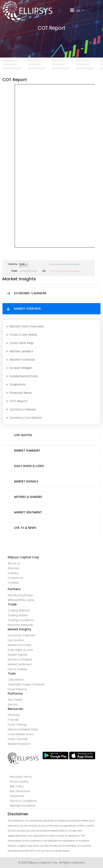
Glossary (14, 715)
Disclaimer (17, 796)
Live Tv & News (17, 669)
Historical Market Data (23, 729)
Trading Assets (18, 615)
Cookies (13, 583)
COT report (19, 401)
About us (14, 563)
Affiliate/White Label (21, 600)
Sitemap (14, 568)
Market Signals (18, 655)
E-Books (13, 720)
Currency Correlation (26, 418)
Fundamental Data (24, 376)
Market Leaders (21, 351)
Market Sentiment (20, 664)
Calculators (16, 680)
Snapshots (17, 384)
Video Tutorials (18, 739)
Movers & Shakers (20, 659)
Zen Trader (15, 700)
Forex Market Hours (21, 734)
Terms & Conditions (23, 801)
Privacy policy (19, 782)
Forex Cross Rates (23, 335)
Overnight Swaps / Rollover (26, 684)
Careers (13, 573)
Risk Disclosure (20, 791)
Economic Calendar (22, 635)
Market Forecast (22, 360)
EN (82, 11)
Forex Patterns (17, 689)
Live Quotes (16, 640)
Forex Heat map (22, 343)
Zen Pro (13, 704)
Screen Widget (21, 368)
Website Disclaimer (23, 806)
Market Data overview (27, 326)
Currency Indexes (23, 409)
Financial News (21, 393)
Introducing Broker (20, 595)
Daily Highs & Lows (20, 650)
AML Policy (17, 786)
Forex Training (17, 725)
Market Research (19, 744)
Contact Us (15, 578)
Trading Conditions (21, 620)
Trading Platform (19, 610)
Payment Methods (20, 625)
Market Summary (20, 645)
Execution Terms (21, 777)
